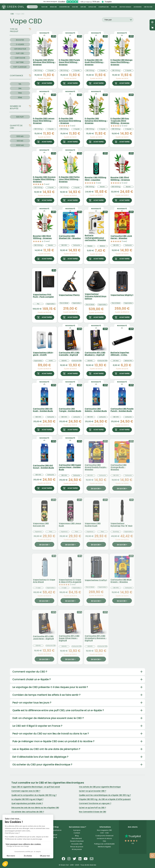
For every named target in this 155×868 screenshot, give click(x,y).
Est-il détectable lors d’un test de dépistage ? (40, 757)
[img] (30, 29)
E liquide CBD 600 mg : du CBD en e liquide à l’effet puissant (105, 799)
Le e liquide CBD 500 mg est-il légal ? (27, 799)
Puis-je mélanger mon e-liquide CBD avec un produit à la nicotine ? (53, 741)
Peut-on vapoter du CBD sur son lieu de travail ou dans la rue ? (51, 734)
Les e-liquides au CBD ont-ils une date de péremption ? (46, 749)
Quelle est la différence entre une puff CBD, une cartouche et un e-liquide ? (58, 710)
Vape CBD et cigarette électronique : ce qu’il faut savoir (36, 787)
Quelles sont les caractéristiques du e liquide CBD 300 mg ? (105, 795)
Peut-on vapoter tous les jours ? (32, 703)
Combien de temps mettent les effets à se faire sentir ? (46, 695)
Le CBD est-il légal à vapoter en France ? (37, 726)
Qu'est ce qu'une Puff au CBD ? (92, 808)
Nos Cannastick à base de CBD (93, 812)
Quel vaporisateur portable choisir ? (27, 803)
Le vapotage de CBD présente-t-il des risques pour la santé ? (50, 687)
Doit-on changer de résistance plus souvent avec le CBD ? (48, 718)
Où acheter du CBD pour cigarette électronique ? (42, 765)
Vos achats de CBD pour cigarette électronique (100, 787)
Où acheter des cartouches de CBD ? (28, 812)
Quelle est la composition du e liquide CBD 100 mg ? (34, 795)
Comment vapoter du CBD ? (30, 672)
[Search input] (32, 7)
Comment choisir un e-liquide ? (31, 679)
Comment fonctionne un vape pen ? (95, 803)
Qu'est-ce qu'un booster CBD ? (93, 791)
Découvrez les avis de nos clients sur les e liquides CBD (35, 808)
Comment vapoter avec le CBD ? (26, 791)
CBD (12, 14)
